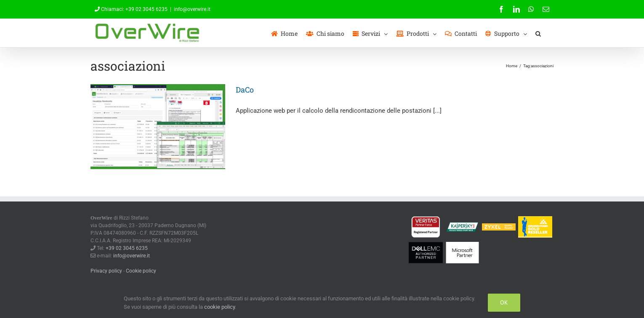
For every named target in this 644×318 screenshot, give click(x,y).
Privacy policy (106, 271)
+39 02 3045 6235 (146, 9)
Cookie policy (141, 271)
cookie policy (220, 307)
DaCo (245, 90)
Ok (504, 302)
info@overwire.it (192, 9)
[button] (538, 33)
